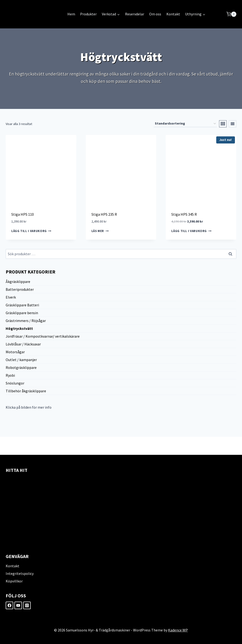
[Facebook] (9, 605)
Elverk (11, 297)
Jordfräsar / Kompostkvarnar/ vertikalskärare (43, 336)
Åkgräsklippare (18, 282)
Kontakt (173, 14)
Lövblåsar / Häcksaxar (23, 344)
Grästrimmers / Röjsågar (26, 321)
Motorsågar (15, 352)
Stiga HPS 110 (23, 214)
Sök (231, 254)
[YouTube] (18, 605)
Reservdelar (135, 14)
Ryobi (10, 375)
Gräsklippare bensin (22, 313)
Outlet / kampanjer (21, 360)
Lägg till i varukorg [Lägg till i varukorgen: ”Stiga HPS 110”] (31, 231)
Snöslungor (15, 383)
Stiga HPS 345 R (184, 214)
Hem (71, 14)
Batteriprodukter (20, 289)
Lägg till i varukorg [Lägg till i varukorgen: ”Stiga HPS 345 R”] (191, 231)
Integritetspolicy (20, 573)
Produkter (88, 14)
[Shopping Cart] (231, 14)
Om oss (155, 14)
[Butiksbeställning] (185, 124)
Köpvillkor (14, 581)
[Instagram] (27, 605)
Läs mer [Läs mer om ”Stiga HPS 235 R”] (100, 231)
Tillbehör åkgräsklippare (26, 391)
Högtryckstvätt (19, 328)
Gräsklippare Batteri (22, 305)
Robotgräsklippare (21, 367)
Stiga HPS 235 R (104, 214)
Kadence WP (178, 630)
